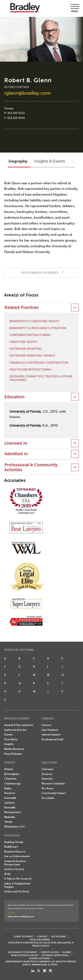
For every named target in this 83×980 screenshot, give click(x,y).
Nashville (10, 817)
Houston (10, 793)
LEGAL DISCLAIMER (40, 940)
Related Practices (22, 308)
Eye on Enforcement (17, 856)
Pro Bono (48, 788)
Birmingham (12, 774)
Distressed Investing (26, 349)
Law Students (50, 730)
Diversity (47, 779)
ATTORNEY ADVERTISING (55, 955)
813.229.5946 (16, 118)
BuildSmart (11, 847)
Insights (9, 744)
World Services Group (25, 955)
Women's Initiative (53, 784)
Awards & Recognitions (19, 725)
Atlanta (9, 769)
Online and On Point (17, 892)
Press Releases (13, 754)
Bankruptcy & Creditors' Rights (34, 321)
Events (8, 735)
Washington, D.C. (15, 827)
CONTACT (42, 936)
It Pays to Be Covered (18, 879)
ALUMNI (67, 952)
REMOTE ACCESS (50, 952)
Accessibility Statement (23, 952)
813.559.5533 (16, 113)
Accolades (48, 798)
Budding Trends (14, 842)
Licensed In (16, 443)
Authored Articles (15, 730)
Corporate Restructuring (30, 335)
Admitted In (16, 454)
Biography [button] (18, 161)
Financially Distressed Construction (39, 363)
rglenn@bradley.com (27, 93)
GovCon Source (14, 869)
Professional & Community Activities (31, 467)
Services (47, 774)
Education (14, 397)
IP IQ (7, 874)
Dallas (8, 788)
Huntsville (10, 798)
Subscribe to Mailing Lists (21, 916)
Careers (46, 725)
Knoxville (10, 808)
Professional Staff (52, 739)
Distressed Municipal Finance (32, 356)
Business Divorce (15, 852)
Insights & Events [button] (50, 161)
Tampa (9, 108)
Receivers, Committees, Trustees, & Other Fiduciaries (41, 378)
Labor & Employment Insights (17, 885)
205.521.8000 (58, 936)
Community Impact (54, 793)
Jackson (9, 803)
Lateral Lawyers (51, 735)
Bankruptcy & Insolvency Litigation (38, 328)
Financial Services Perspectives (15, 863)
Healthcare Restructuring (30, 369)
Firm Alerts (11, 739)
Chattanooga (12, 784)
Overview (48, 769)
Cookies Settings (40, 958)
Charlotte (10, 779)
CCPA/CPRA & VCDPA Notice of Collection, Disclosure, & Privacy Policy (41, 944)
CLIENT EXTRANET (23, 936)
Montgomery (13, 812)
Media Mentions (14, 749)
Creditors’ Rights (23, 342)
